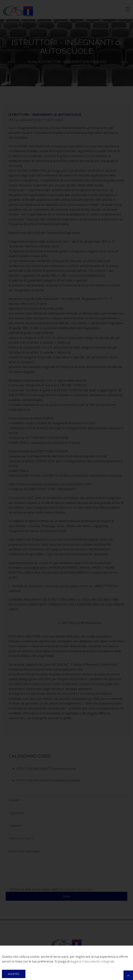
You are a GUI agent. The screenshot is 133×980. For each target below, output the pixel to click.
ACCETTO (14, 974)
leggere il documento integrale (92, 961)
